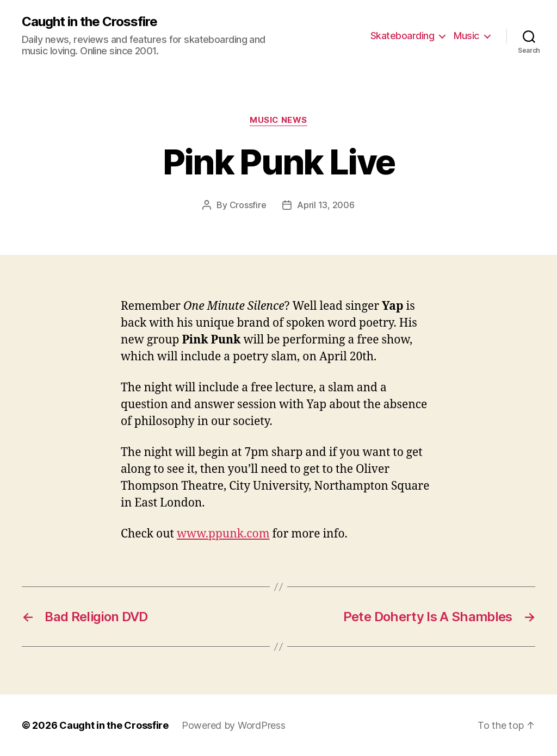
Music (466, 36)
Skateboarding (403, 36)
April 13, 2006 (326, 205)
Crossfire (248, 205)
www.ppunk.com (223, 534)
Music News (278, 120)
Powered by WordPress (234, 725)
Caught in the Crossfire (89, 22)
